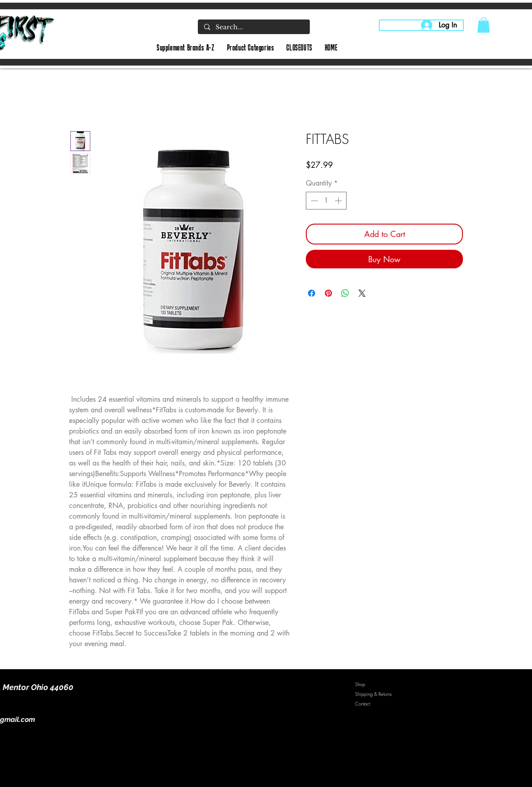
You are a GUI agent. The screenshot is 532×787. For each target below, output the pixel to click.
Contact (362, 704)
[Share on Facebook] (312, 293)
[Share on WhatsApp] (345, 293)
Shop (360, 684)
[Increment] (339, 201)
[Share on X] (362, 293)
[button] (484, 25)
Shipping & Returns (373, 694)
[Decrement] (313, 201)
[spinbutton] (326, 201)
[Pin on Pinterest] (328, 293)
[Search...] (253, 27)
